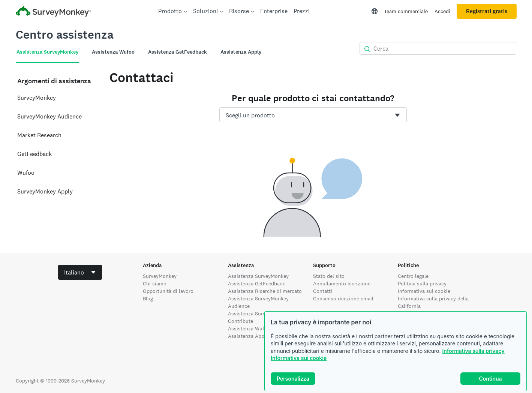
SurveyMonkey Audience (49, 116)
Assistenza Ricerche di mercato (265, 291)
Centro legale (413, 276)
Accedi (442, 11)
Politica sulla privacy (422, 283)
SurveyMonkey (37, 98)
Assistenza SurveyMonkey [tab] (47, 52)
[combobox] (313, 115)
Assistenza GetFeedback (256, 283)
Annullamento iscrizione (342, 283)
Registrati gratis (487, 11)
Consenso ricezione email (343, 298)
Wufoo (26, 173)
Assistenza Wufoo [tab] (113, 52)
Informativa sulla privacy (473, 351)
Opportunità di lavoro (168, 291)
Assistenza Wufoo (249, 328)
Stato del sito (329, 276)
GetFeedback (34, 154)
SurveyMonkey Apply (45, 191)
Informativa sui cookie (299, 358)
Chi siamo (155, 283)
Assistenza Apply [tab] (241, 52)
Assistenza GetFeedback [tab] (178, 52)
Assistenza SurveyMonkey (258, 276)
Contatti (323, 291)
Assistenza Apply (248, 336)
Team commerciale (406, 11)
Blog (148, 298)
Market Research (39, 135)
